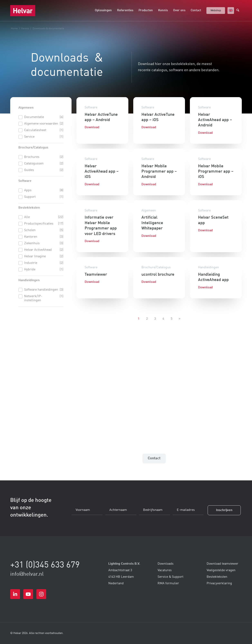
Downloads (166, 564)
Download (92, 127)
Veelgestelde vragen (221, 570)
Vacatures (165, 570)
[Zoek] (239, 11)
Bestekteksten (217, 577)
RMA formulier (168, 583)
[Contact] (154, 459)
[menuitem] (103, 11)
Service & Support (170, 577)
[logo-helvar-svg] (23, 11)
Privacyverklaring (219, 583)
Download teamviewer (222, 564)
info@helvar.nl (27, 574)
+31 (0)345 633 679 (45, 565)
